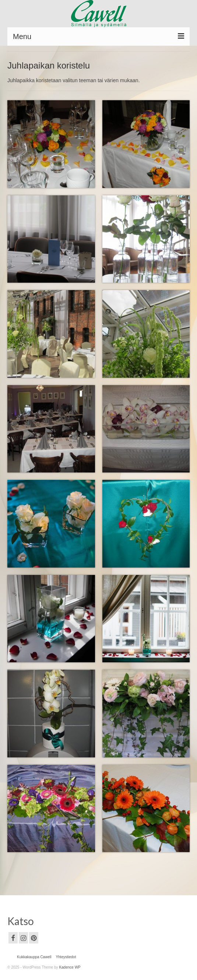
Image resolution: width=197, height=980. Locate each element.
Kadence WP (70, 967)
